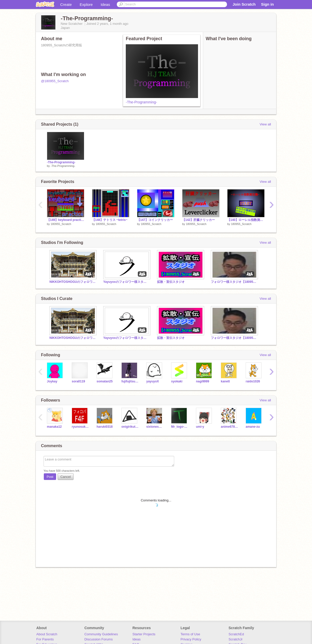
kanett (225, 381)
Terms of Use (190, 634)
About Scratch (47, 634)
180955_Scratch (61, 224)
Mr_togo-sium (180, 427)
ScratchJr (236, 639)
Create (66, 4)
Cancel (66, 477)
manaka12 (54, 427)
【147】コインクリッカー (155, 220)
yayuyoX (153, 381)
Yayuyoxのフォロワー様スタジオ (126, 282)
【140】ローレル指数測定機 (246, 220)
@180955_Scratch (55, 81)
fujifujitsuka (130, 381)
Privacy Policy (191, 639)
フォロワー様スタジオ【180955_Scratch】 (234, 282)
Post (50, 477)
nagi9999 (202, 381)
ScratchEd (236, 634)
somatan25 (105, 381)
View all (265, 124)
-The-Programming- (141, 102)
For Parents (45, 639)
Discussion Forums (98, 639)
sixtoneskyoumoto (155, 427)
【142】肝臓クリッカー (199, 220)
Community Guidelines (101, 634)
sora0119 (78, 381)
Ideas (105, 4)
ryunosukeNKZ (80, 427)
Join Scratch (244, 4)
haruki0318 (105, 427)
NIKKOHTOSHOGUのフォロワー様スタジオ (72, 282)
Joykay (52, 381)
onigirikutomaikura (130, 427)
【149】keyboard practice (66, 220)
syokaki (177, 381)
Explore (86, 4)
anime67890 (229, 427)
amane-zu (253, 427)
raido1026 (253, 381)
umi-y (200, 427)
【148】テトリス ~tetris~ (110, 220)
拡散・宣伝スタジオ (171, 282)
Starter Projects (144, 634)
